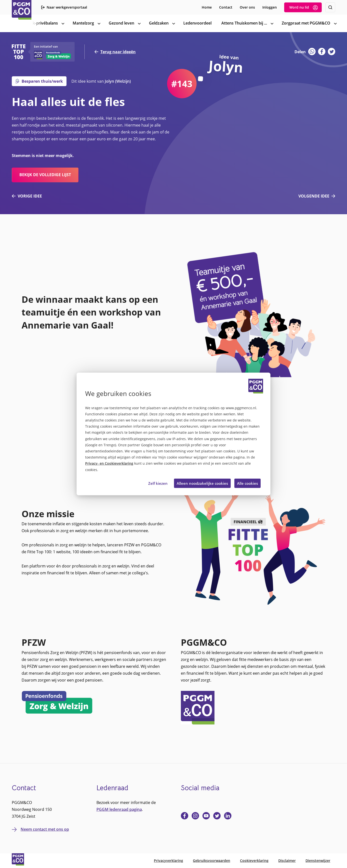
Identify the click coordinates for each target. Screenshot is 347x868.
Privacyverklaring (168, 861)
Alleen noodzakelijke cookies (202, 483)
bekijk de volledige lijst (45, 175)
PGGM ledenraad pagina (119, 809)
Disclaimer (287, 861)
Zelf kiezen (158, 483)
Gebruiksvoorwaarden (212, 861)
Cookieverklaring (254, 861)
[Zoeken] (330, 7)
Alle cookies (247, 483)
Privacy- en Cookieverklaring (109, 463)
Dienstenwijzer (318, 861)
